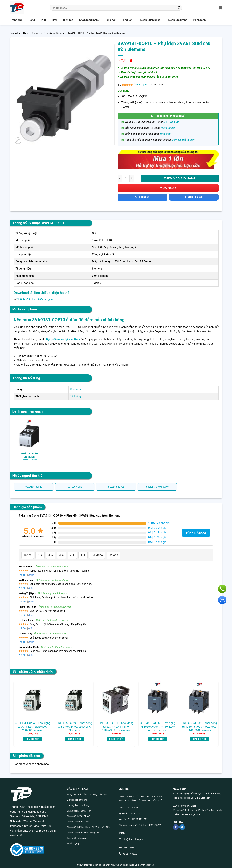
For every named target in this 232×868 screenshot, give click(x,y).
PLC (45, 20)
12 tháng (76, 396)
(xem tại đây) (169, 128)
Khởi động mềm (90, 20)
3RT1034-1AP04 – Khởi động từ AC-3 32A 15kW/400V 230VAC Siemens (33, 725)
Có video (92, 554)
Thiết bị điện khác (151, 20)
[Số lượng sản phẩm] (126, 178)
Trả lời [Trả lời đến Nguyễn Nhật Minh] (22, 654)
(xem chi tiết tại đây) (183, 140)
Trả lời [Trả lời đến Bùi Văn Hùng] (22, 574)
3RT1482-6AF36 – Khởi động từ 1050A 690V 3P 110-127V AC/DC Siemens (158, 725)
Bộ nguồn (128, 20)
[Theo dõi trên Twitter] (182, 826)
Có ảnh (106, 554)
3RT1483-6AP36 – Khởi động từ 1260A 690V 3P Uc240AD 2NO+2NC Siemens (199, 725)
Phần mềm (201, 20)
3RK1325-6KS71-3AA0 (157, 487)
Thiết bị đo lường (178, 20)
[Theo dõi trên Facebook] (176, 826)
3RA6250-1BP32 (116, 487)
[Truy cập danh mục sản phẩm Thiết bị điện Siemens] (29, 442)
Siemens (36, 33)
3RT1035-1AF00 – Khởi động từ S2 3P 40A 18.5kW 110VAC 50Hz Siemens (116, 725)
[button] (18, 141)
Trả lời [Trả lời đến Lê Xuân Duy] (22, 641)
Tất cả (27, 554)
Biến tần (69, 20)
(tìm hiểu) (166, 134)
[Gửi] (179, 8)
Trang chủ (17, 20)
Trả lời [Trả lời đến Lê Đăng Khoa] (22, 627)
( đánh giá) (140, 85)
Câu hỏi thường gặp (77, 837)
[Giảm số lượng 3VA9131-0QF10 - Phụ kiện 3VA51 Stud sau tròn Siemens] (120, 178)
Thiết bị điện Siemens (54, 33)
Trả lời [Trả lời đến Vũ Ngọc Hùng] (22, 587)
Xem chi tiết (33, 738)
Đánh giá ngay (196, 533)
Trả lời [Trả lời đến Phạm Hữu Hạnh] (22, 614)
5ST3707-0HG (75, 487)
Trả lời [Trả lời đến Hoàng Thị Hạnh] (22, 600)
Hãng (33, 20)
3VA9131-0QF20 (34, 487)
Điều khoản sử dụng (77, 799)
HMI (56, 20)
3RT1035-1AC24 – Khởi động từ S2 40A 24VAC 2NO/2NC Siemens (74, 725)
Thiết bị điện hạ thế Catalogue (34, 299)
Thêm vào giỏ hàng (180, 178)
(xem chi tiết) (171, 122)
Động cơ (111, 20)
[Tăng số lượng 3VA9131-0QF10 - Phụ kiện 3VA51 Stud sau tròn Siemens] (132, 178)
